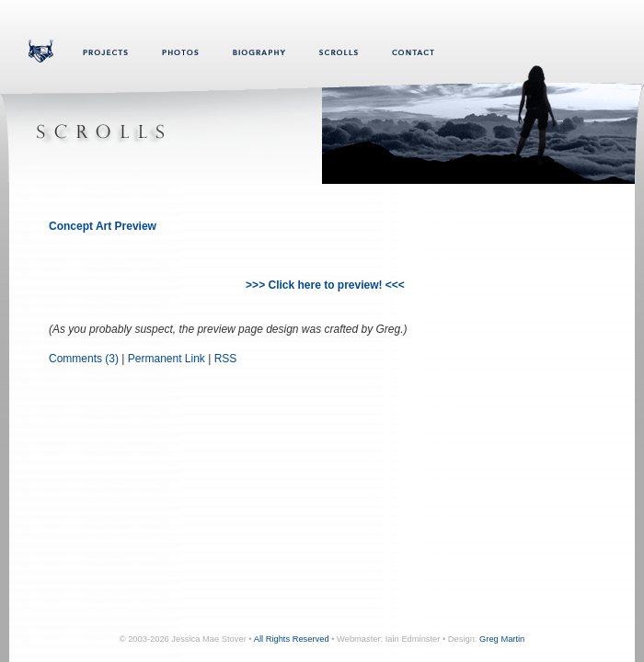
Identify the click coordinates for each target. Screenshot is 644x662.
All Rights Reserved (292, 639)
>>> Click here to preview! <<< (325, 285)
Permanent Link (167, 359)
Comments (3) (84, 359)
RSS (226, 359)
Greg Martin (502, 639)
